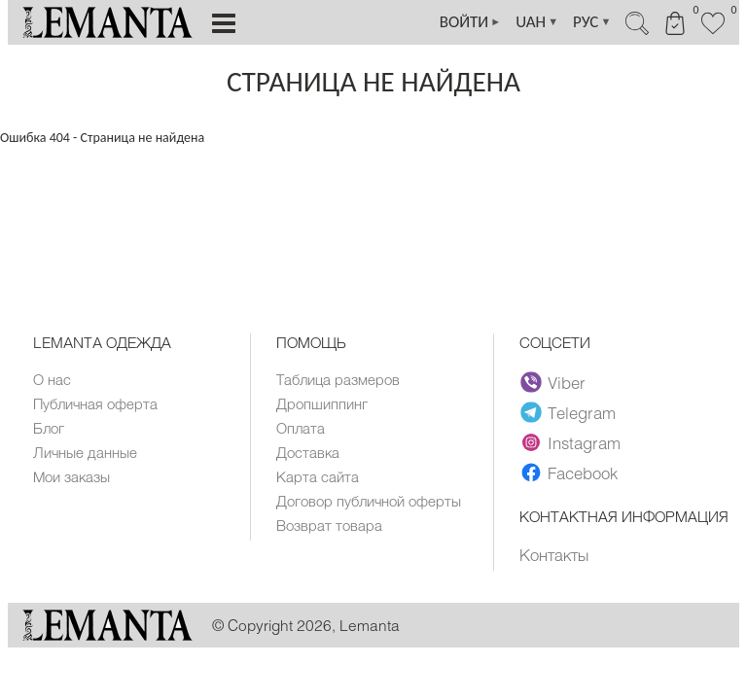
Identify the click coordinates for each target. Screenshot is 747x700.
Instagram (570, 442)
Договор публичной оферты (369, 501)
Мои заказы (71, 476)
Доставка (308, 452)
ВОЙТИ (471, 22)
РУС (592, 22)
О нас (52, 379)
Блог (49, 428)
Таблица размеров (338, 379)
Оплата (301, 428)
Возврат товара (329, 525)
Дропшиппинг (322, 403)
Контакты (554, 554)
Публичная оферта (95, 403)
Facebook (569, 472)
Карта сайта (318, 476)
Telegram (568, 412)
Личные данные (85, 452)
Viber (553, 382)
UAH (537, 22)
